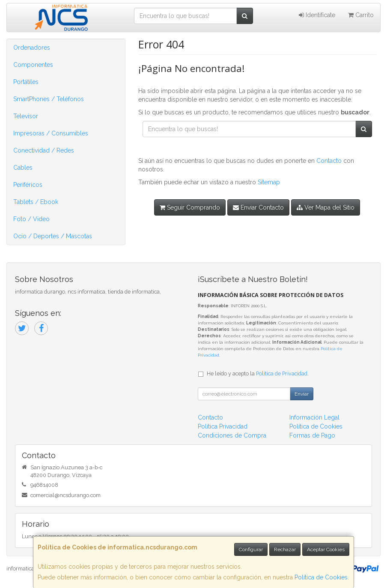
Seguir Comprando (190, 207)
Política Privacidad (223, 426)
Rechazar (285, 549)
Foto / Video (31, 219)
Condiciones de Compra (232, 435)
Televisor (26, 116)
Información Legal (314, 417)
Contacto (329, 161)
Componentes (33, 65)
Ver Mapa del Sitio (326, 207)
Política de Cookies (321, 577)
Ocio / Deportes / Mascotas (53, 236)
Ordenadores (32, 48)
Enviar (302, 394)
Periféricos (28, 185)
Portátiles (26, 82)
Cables (23, 168)
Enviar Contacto (258, 207)
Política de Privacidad (282, 373)
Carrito (361, 15)
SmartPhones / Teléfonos (49, 99)
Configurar (251, 549)
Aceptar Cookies (326, 549)
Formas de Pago (312, 435)
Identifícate (317, 15)
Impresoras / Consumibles (51, 133)
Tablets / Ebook (36, 202)
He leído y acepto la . (258, 373)
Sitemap (269, 182)
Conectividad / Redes (44, 150)
